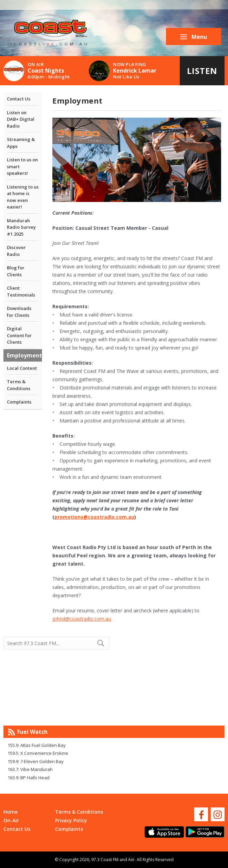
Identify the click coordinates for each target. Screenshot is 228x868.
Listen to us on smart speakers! (22, 166)
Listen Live (202, 75)
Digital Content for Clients (19, 335)
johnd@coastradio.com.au (82, 619)
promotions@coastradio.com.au (94, 517)
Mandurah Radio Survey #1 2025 (21, 227)
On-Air (11, 820)
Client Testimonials (21, 291)
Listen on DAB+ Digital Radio (21, 119)
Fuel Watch (32, 732)
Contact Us (19, 99)
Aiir (131, 860)
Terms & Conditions (19, 385)
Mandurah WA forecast (169, 712)
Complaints (19, 402)
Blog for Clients (16, 271)
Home (11, 812)
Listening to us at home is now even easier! (23, 197)
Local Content (22, 368)
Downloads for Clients (19, 312)
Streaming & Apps (21, 143)
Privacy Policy (71, 820)
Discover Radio (16, 251)
